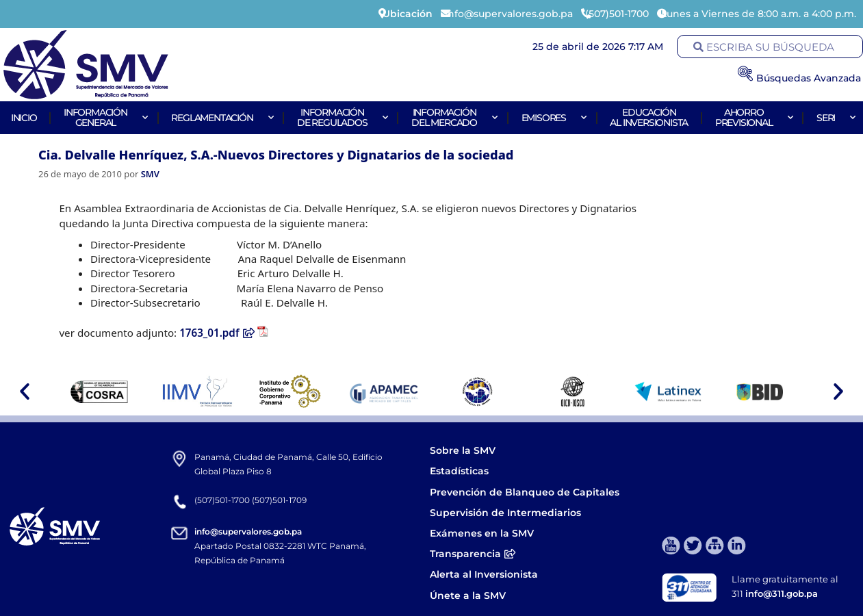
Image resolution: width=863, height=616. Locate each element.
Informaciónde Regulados (341, 117)
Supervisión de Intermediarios (505, 513)
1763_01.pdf (217, 333)
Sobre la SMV (463, 450)
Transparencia (473, 554)
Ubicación (408, 14)
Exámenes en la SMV (482, 533)
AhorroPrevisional (752, 117)
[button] (25, 392)
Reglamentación (220, 118)
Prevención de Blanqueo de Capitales (525, 492)
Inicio (24, 118)
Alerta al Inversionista (484, 574)
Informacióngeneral (104, 117)
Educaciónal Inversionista (649, 117)
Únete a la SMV (468, 595)
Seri (834, 118)
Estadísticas (461, 471)
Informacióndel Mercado (453, 117)
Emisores (552, 118)
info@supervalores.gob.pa (248, 531)
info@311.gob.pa (782, 593)
